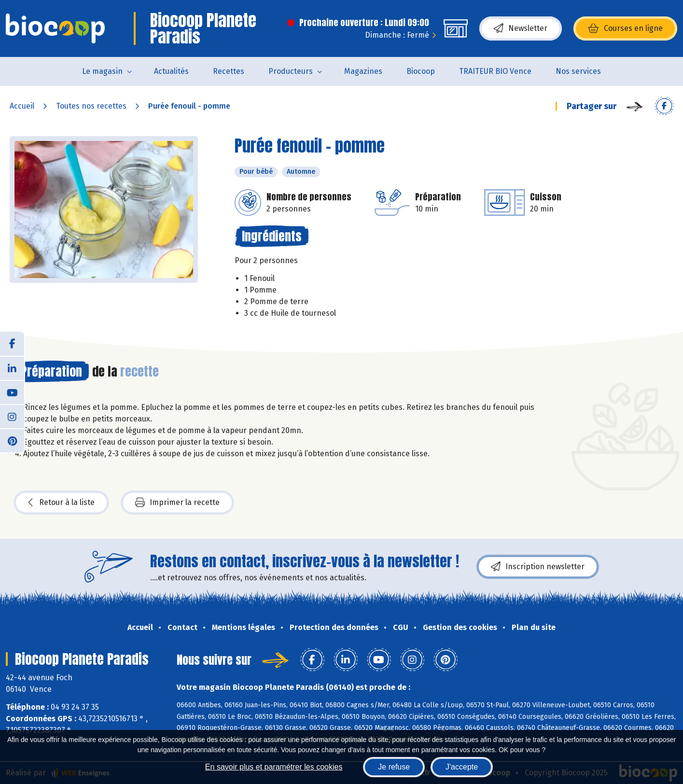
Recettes (229, 71)
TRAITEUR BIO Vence (495, 71)
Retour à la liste (61, 503)
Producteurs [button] (291, 71)
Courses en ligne (625, 28)
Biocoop (421, 71)
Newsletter (521, 28)
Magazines (363, 71)
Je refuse (394, 767)
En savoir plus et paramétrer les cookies (274, 767)
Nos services (578, 71)
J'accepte (462, 767)
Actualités (171, 71)
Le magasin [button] (102, 71)
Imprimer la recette (177, 503)
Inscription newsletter (538, 567)
